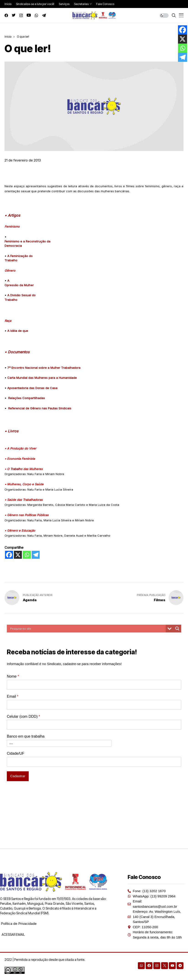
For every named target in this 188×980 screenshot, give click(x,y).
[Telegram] (36, 555)
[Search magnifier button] (177, 629)
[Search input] (87, 629)
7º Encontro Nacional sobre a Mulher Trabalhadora (44, 368)
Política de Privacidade (19, 924)
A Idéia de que (18, 331)
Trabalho (16, 469)
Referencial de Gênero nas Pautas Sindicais (40, 408)
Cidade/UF (15, 753)
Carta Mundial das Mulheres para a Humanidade (42, 378)
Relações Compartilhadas (27, 398)
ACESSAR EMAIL (13, 935)
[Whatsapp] (27, 555)
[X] (18, 555)
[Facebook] (9, 555)
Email (13, 696)
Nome (13, 676)
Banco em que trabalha (26, 736)
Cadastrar (18, 776)
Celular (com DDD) (23, 716)
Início (8, 36)
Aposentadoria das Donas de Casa (32, 388)
